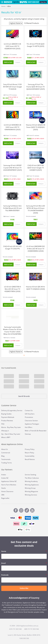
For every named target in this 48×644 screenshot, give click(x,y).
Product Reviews (7, 421)
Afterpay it (5, 431)
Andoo (4, 475)
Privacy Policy (30, 449)
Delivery (4, 410)
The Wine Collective (32, 478)
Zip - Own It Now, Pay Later (11, 434)
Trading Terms (7, 463)
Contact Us (29, 410)
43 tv (9, 6)
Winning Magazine (31, 491)
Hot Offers (29, 427)
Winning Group (30, 488)
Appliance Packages (32, 424)
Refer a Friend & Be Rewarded (36, 431)
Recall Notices (30, 459)
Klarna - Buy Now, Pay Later (11, 427)
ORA (3, 495)
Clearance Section (31, 421)
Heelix (4, 488)
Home (3, 6)
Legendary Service (16, 410)
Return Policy (29, 453)
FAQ (3, 424)
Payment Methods (8, 417)
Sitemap (28, 434)
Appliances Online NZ (9, 481)
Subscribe (24, 588)
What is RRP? (6, 437)
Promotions (29, 417)
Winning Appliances (32, 485)
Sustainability (30, 456)
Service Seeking (30, 475)
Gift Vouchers (30, 414)
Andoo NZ (5, 478)
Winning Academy (31, 481)
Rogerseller (5, 498)
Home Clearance (7, 491)
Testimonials (6, 459)
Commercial (6, 453)
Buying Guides (6, 414)
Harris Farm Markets (9, 485)
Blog (3, 456)
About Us (5, 449)
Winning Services (31, 495)
